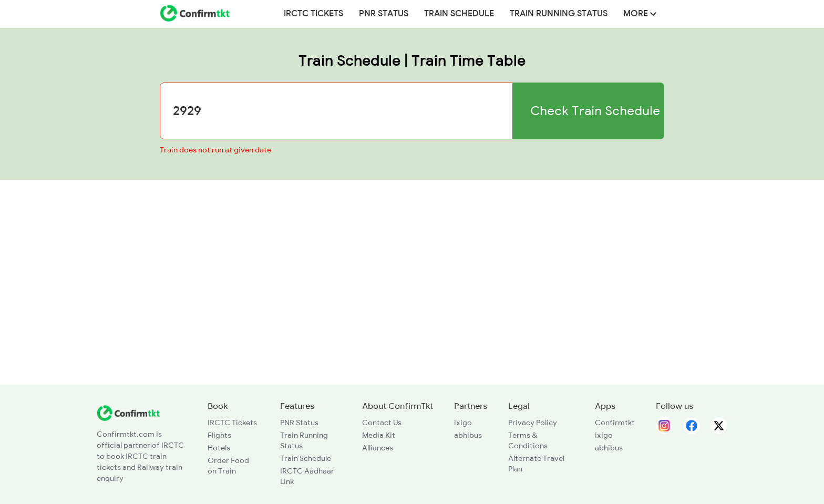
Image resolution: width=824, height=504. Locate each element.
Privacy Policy (533, 423)
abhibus (468, 435)
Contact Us (382, 423)
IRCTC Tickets (313, 14)
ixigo (463, 423)
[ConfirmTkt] (128, 412)
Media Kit (379, 435)
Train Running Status (559, 14)
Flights (219, 435)
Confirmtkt (615, 423)
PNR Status (384, 14)
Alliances (378, 448)
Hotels (219, 448)
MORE (640, 14)
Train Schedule (459, 14)
